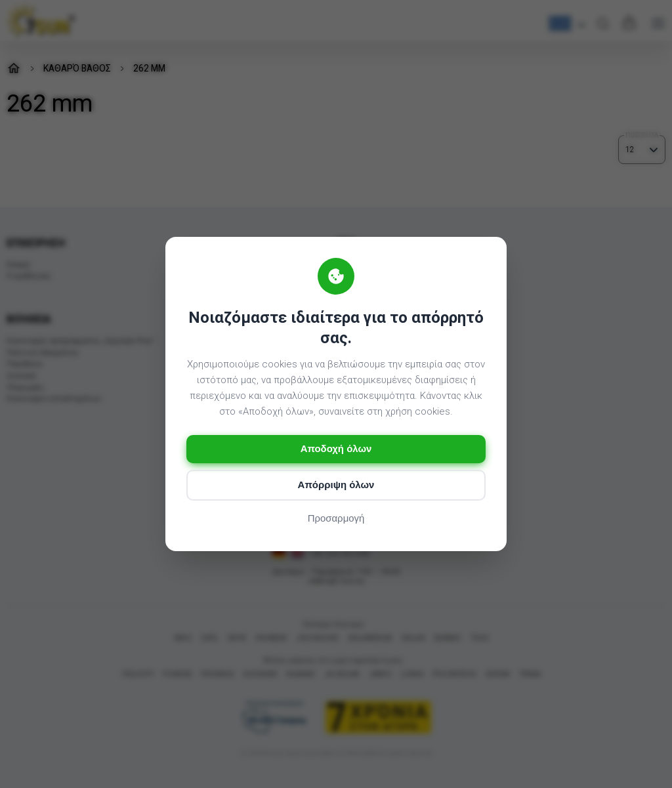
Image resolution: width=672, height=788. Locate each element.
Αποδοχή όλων (336, 449)
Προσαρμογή (336, 519)
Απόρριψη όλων (336, 485)
